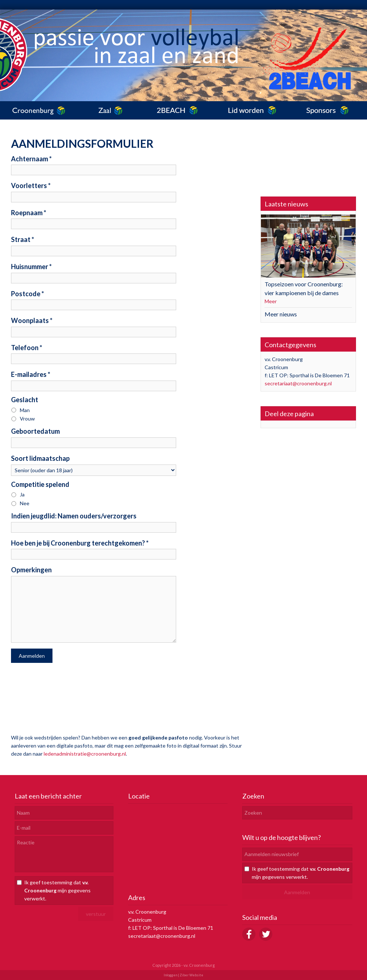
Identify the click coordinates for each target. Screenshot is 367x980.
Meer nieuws (281, 314)
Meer (271, 301)
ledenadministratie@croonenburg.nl (85, 754)
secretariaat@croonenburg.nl (298, 383)
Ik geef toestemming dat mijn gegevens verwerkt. (57, 890)
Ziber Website (192, 975)
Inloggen (170, 975)
